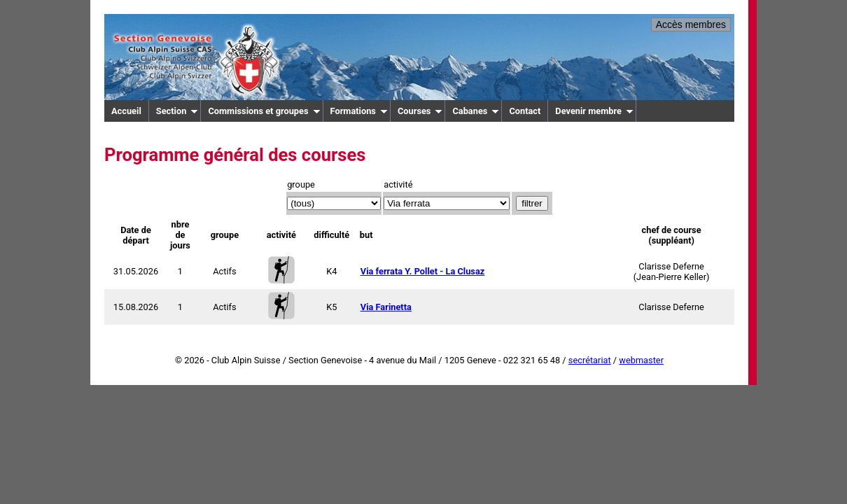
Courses (420, 111)
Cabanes (476, 111)
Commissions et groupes (264, 111)
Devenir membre (594, 111)
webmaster (641, 360)
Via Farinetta (386, 307)
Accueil (126, 111)
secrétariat (590, 360)
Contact (525, 111)
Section (177, 111)
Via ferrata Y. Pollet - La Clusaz (423, 271)
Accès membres (691, 24)
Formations (359, 111)
